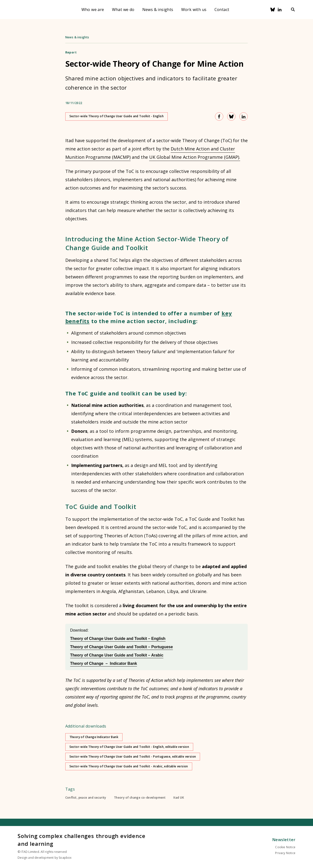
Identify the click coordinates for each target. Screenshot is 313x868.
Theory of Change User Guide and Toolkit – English (118, 639)
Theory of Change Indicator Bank (94, 737)
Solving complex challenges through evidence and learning (81, 840)
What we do (123, 10)
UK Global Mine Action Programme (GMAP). (195, 157)
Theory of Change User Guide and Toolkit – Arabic (117, 655)
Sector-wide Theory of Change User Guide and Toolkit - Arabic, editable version (129, 766)
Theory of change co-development (140, 798)
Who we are (93, 10)
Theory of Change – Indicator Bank (104, 663)
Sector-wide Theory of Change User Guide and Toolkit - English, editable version (129, 747)
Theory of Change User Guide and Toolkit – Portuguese (122, 647)
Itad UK (179, 798)
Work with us (194, 10)
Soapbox (65, 858)
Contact (222, 10)
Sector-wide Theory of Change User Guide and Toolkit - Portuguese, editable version (133, 757)
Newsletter (284, 840)
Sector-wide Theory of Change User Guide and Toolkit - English (117, 116)
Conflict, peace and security (86, 798)
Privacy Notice (285, 853)
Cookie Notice (285, 847)
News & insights (158, 10)
